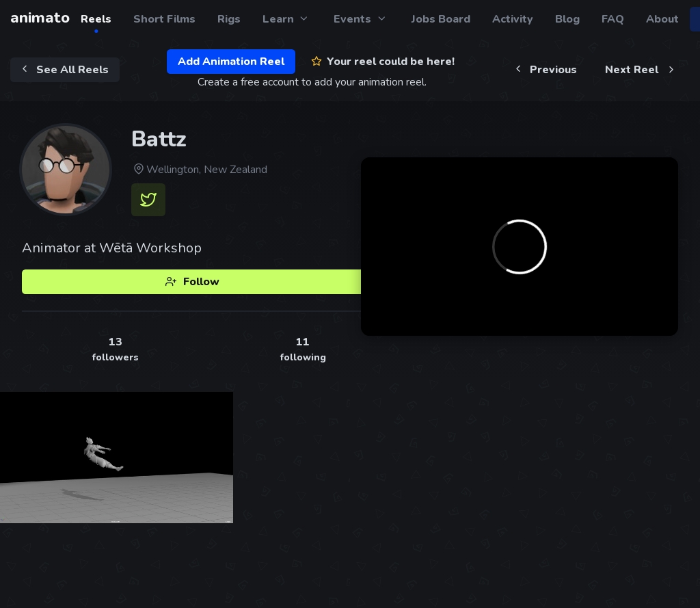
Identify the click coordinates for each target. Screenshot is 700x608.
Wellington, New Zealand (199, 170)
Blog (567, 19)
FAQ (613, 19)
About (662, 19)
